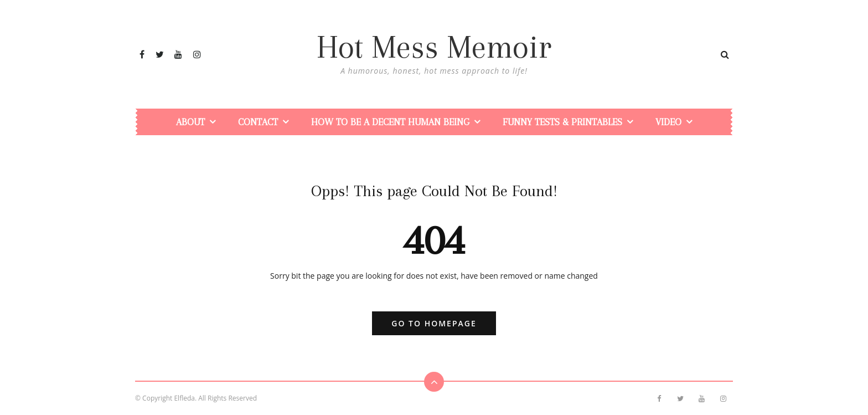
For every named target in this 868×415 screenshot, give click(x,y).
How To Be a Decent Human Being (390, 122)
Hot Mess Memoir (434, 47)
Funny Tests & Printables (562, 122)
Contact (258, 122)
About (190, 122)
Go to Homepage (434, 323)
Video (668, 122)
